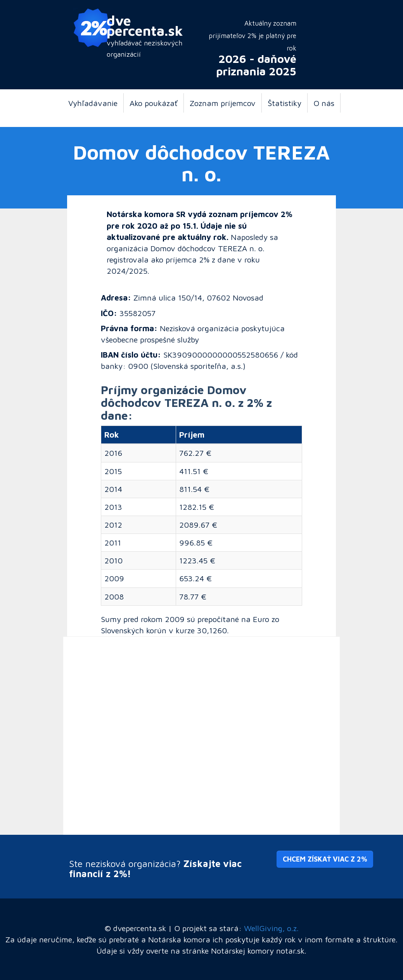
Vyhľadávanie (93, 103)
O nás (324, 103)
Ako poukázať (154, 103)
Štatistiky (285, 103)
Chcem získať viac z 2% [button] (325, 859)
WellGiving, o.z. (271, 928)
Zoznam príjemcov (223, 103)
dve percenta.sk (145, 25)
